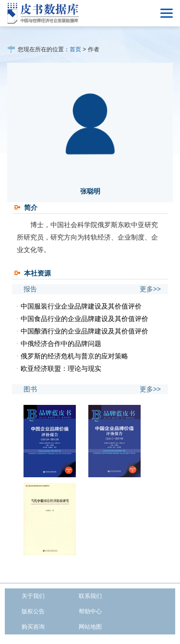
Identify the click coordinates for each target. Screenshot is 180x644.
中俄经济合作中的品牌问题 (61, 344)
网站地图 (90, 627)
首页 (75, 49)
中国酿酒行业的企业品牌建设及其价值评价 (84, 331)
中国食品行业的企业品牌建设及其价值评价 (84, 319)
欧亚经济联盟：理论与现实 (61, 368)
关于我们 (33, 596)
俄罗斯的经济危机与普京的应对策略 (74, 356)
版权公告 (33, 611)
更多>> (150, 289)
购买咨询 (33, 627)
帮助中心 (90, 611)
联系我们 (90, 596)
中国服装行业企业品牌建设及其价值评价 (81, 306)
